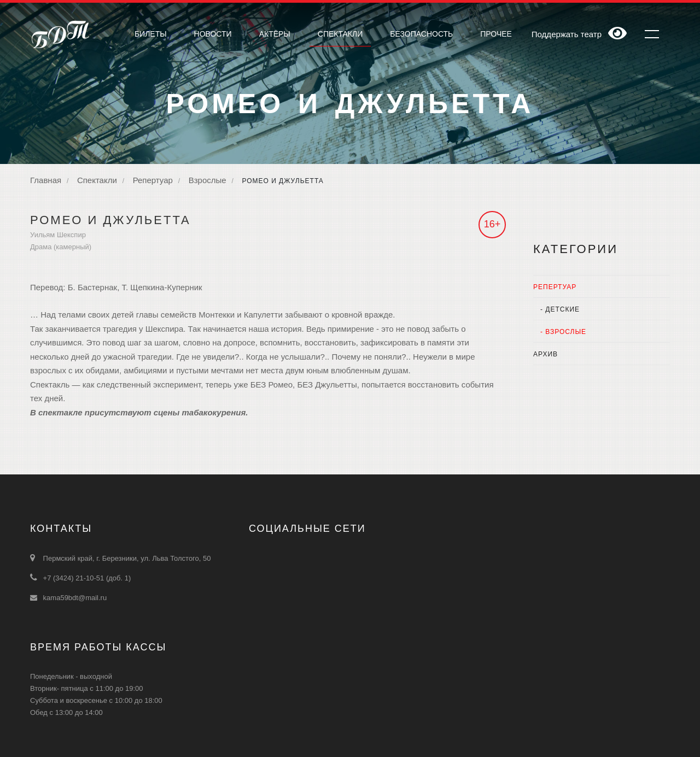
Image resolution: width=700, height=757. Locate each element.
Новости (213, 34)
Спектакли (97, 180)
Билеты (151, 34)
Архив (546, 354)
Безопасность (421, 34)
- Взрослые (560, 332)
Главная (46, 180)
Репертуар (153, 180)
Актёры (275, 34)
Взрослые (208, 180)
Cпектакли (340, 34)
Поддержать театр (567, 34)
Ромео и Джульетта (282, 181)
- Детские (556, 309)
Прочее (496, 34)
